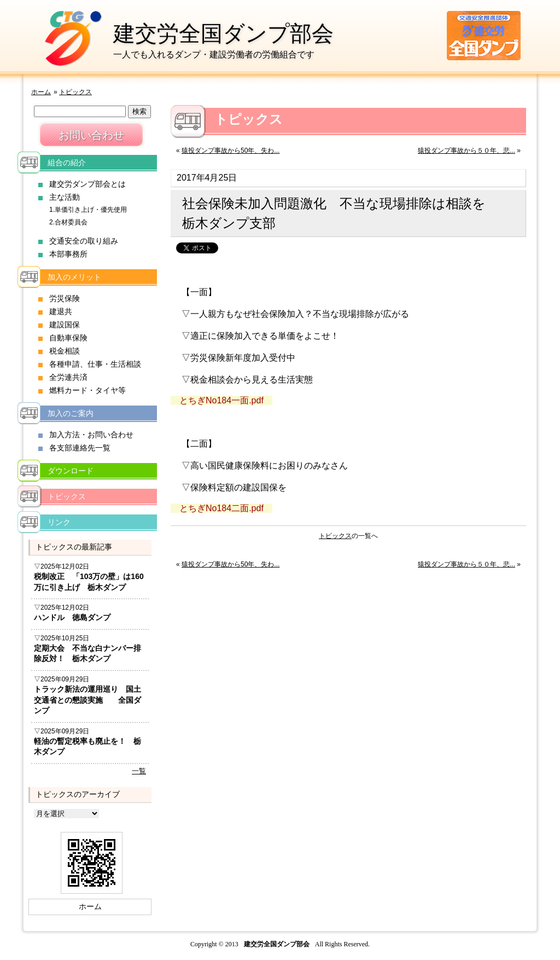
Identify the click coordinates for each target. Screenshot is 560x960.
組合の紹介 (67, 163)
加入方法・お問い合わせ (91, 435)
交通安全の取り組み (84, 241)
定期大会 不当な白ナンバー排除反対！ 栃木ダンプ (87, 654)
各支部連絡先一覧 (80, 448)
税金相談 (65, 351)
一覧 (139, 771)
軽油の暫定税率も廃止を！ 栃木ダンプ (87, 747)
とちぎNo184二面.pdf (221, 508)
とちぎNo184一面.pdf (221, 400)
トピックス (75, 92)
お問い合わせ (91, 135)
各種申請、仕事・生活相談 (95, 364)
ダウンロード (71, 471)
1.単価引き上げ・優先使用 (88, 210)
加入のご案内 (71, 413)
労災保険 (65, 298)
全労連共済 (68, 377)
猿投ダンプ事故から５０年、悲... (466, 151)
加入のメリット (74, 277)
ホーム (41, 92)
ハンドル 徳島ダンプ (72, 617)
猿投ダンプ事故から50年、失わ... (231, 151)
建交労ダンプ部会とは (87, 184)
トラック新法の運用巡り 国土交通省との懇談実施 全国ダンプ (87, 700)
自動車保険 (68, 338)
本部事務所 (68, 254)
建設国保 (65, 325)
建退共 (61, 311)
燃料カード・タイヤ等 (87, 390)
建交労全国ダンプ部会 (223, 33)
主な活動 (65, 197)
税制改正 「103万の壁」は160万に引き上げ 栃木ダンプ (89, 582)
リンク (59, 522)
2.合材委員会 (68, 222)
